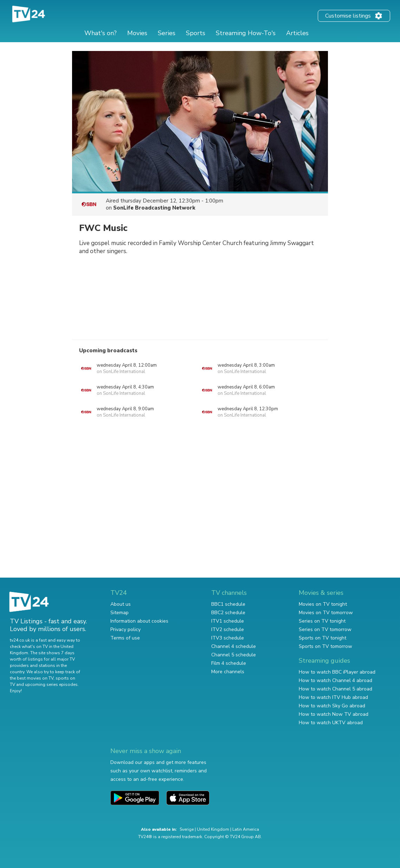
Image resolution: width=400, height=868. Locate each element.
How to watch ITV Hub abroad (333, 697)
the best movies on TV (32, 678)
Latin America (246, 829)
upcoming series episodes (51, 684)
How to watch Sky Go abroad (332, 706)
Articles (297, 33)
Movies (137, 33)
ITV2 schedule (228, 629)
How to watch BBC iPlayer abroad (337, 672)
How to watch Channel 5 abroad (336, 689)
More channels (228, 672)
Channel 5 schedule (234, 655)
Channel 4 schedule (234, 646)
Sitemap (120, 613)
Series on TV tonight (322, 621)
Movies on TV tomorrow (326, 613)
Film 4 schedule (229, 663)
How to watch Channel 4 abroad (336, 680)
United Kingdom (213, 829)
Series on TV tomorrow (325, 629)
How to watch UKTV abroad (331, 723)
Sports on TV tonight (322, 638)
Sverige (187, 829)
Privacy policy (125, 629)
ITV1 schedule (228, 621)
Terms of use (125, 638)
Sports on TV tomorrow (325, 646)
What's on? (101, 33)
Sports (196, 33)
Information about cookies (139, 621)
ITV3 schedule (228, 638)
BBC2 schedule (228, 613)
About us (121, 604)
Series (167, 33)
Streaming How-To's (246, 33)
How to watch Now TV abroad (334, 714)
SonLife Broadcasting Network (154, 208)
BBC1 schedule (228, 604)
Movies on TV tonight (323, 604)
